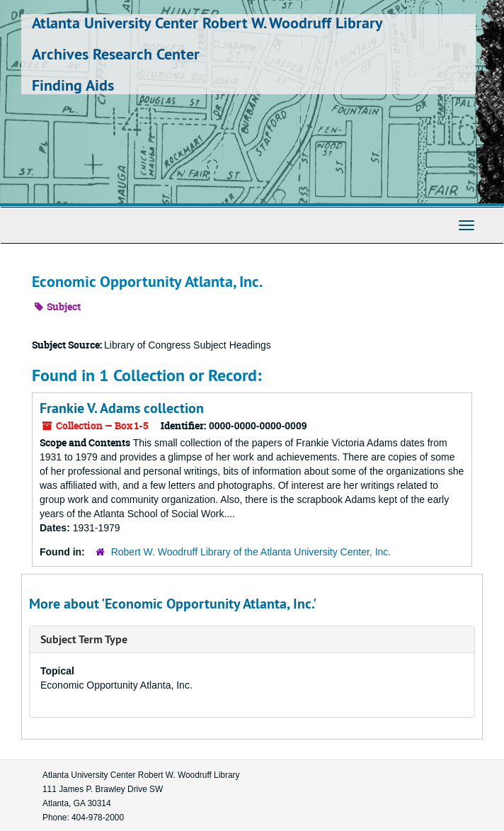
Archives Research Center (116, 54)
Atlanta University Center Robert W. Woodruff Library (207, 23)
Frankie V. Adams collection (122, 408)
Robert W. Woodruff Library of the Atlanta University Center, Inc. (251, 552)
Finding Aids (73, 85)
